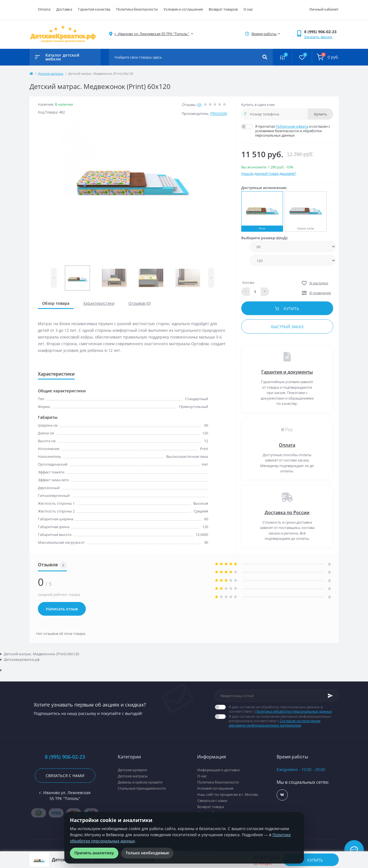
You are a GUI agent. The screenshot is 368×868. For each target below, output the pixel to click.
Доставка (64, 9)
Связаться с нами (65, 776)
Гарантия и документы (287, 372)
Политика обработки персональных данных (294, 711)
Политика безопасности (137, 9)
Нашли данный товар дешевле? (269, 173)
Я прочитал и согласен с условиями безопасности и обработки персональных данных (294, 131)
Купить (321, 114)
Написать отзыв (62, 609)
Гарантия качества (94, 9)
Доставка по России (287, 512)
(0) (199, 105)
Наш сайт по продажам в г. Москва (228, 794)
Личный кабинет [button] (324, 9)
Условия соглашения (215, 788)
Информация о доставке (218, 770)
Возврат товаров (223, 9)
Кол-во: (249, 282)
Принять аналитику (94, 853)
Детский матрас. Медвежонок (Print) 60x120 (42, 654)
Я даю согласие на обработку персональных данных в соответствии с (284, 709)
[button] (321, 32)
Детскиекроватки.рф (22, 659)
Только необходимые (147, 853)
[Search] (265, 57)
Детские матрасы (51, 73)
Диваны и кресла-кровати (140, 782)
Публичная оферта (292, 126)
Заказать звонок (318, 37)
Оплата (44, 9)
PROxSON (219, 113)
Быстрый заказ (287, 327)
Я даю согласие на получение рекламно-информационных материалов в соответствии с (284, 721)
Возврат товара (211, 807)
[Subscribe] (330, 696)
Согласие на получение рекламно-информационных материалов (275, 723)
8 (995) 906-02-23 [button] (65, 757)
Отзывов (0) (140, 303)
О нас (248, 9)
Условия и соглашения (183, 9)
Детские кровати (132, 770)
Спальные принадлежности (142, 788)
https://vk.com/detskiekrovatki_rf (282, 795)
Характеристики (99, 303)
